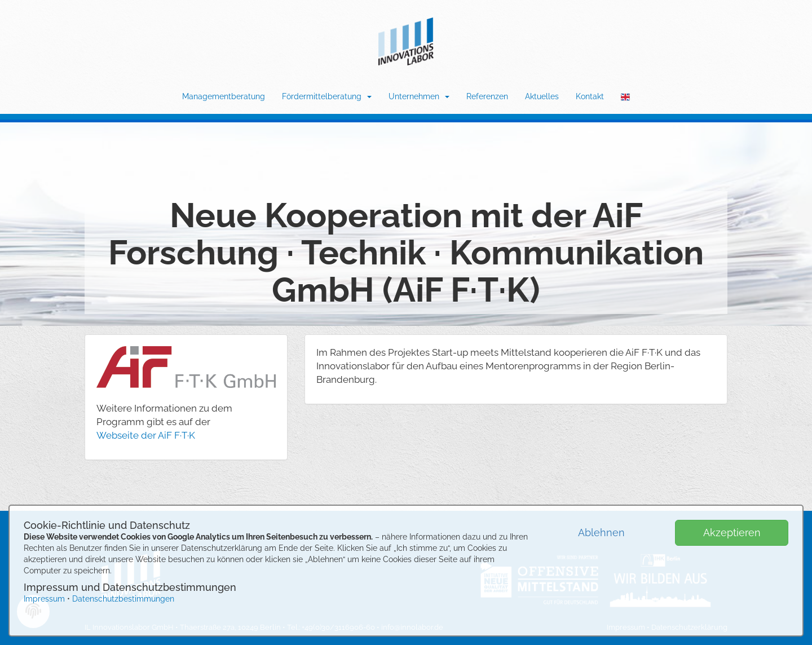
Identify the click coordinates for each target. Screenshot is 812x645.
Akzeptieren (732, 533)
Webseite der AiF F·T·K (146, 435)
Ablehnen (601, 533)
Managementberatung (224, 96)
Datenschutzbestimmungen (123, 599)
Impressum (44, 599)
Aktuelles (542, 96)
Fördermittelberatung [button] (327, 96)
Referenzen (487, 96)
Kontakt (590, 96)
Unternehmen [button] (419, 96)
